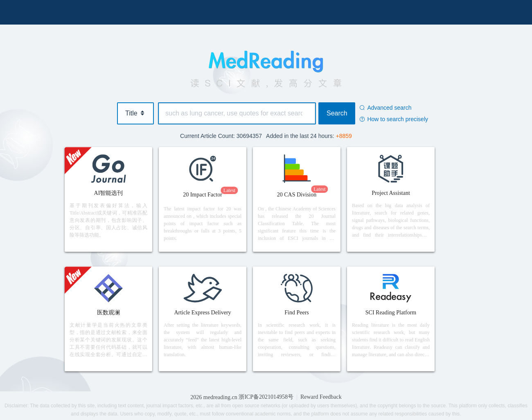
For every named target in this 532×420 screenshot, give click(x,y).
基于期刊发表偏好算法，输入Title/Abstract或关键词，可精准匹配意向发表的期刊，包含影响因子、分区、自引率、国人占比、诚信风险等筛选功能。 (108, 220)
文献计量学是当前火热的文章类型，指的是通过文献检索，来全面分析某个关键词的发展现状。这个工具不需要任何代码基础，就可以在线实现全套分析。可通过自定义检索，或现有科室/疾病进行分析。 (108, 340)
